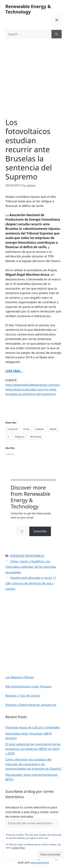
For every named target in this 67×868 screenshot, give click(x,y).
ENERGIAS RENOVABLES (27, 556)
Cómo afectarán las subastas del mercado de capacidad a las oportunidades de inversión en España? (33, 764)
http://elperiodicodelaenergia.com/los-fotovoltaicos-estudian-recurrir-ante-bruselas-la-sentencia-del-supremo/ (33, 389)
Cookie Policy (18, 848)
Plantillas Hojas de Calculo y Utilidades (33, 727)
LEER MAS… (14, 371)
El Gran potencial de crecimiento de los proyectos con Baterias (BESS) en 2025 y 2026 (33, 749)
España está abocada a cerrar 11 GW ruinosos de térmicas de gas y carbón (31, 583)
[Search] (57, 34)
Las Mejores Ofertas (20, 677)
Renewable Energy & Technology (28, 9)
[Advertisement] (33, 83)
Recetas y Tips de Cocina (23, 695)
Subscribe (40, 531)
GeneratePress (40, 862)
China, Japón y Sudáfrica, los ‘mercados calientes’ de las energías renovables (31, 567)
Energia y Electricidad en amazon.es (31, 705)
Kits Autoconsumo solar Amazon (28, 686)
